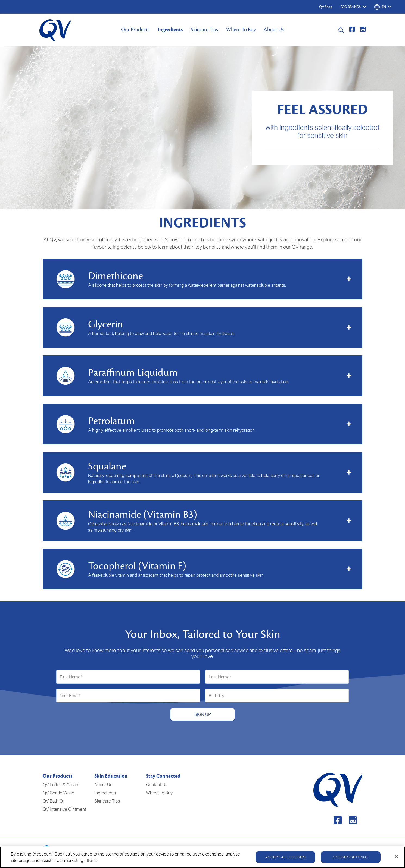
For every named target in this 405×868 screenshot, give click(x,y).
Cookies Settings (351, 860)
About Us (274, 30)
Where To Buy (241, 30)
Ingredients (170, 30)
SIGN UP (203, 714)
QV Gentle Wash (58, 793)
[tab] (202, 279)
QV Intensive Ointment (64, 809)
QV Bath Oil (54, 801)
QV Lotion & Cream (61, 785)
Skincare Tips (204, 30)
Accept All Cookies (286, 860)
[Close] (396, 859)
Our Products (135, 30)
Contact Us (157, 785)
